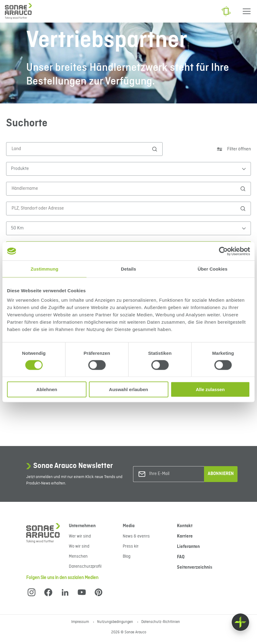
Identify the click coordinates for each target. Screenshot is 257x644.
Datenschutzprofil (85, 567)
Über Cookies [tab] (213, 269)
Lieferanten (188, 547)
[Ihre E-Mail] (174, 474)
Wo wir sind (79, 546)
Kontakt (185, 526)
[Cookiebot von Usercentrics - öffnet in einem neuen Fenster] (223, 251)
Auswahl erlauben (128, 389)
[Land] (81, 149)
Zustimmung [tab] (45, 269)
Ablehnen (47, 389)
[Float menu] (240, 622)
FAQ (181, 557)
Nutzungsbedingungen (116, 622)
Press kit (131, 546)
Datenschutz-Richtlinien (161, 622)
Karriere (185, 536)
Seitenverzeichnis (195, 567)
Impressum (81, 622)
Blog (127, 556)
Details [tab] (128, 269)
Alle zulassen (210, 389)
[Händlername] (125, 189)
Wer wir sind (80, 536)
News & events (136, 536)
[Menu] (247, 11)
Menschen (78, 556)
